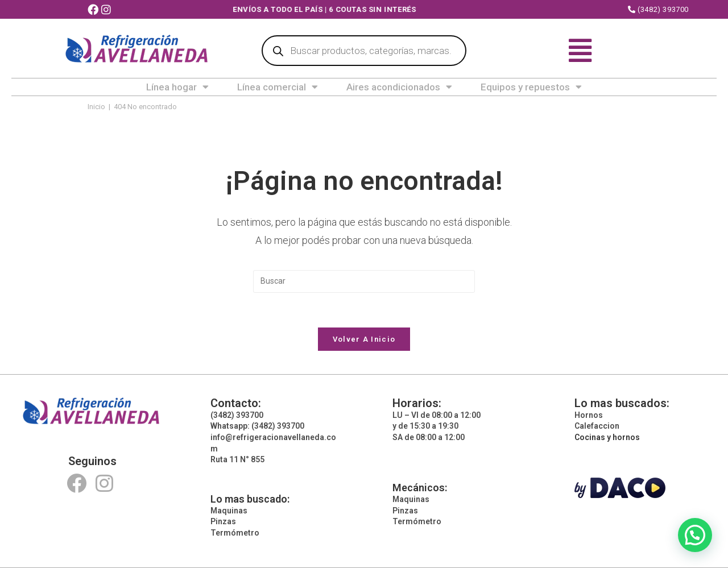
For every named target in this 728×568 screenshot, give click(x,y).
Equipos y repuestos (531, 87)
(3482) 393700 (658, 9)
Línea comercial (278, 87)
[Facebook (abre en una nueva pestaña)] (94, 10)
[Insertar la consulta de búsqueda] (364, 281)
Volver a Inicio (364, 339)
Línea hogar (177, 87)
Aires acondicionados (399, 87)
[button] (695, 535)
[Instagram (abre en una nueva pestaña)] (107, 10)
